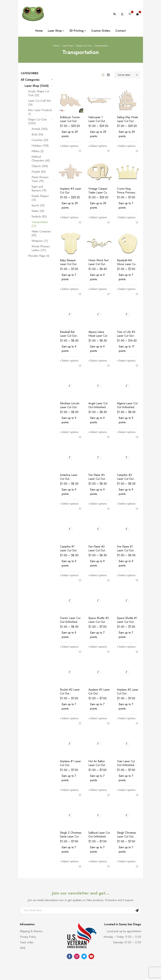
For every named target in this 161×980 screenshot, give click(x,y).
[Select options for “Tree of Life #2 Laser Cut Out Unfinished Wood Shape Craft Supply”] (126, 361)
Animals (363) (40, 129)
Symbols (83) (39, 217)
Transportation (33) (40, 224)
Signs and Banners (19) (39, 189)
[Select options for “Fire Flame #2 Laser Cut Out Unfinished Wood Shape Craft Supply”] (98, 575)
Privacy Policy (28, 937)
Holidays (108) (40, 146)
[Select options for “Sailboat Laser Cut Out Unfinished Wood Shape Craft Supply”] (98, 861)
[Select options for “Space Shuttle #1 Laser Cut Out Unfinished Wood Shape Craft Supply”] (126, 647)
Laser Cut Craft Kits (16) (39, 103)
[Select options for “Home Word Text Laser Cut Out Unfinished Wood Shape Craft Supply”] (98, 289)
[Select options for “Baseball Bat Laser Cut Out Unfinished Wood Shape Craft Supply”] (69, 361)
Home (56, 46)
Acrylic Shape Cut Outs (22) (39, 93)
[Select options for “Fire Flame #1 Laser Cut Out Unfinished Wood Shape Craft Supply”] (126, 575)
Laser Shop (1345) (37, 86)
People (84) (39, 172)
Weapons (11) (40, 241)
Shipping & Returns (31, 931)
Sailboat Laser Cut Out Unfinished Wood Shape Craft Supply (99, 838)
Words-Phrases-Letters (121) (41, 248)
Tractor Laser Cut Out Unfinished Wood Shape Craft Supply (70, 624)
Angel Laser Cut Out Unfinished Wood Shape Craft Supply (98, 409)
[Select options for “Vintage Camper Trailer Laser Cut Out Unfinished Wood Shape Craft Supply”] (98, 217)
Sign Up (137, 910)
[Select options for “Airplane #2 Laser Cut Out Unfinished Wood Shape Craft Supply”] (126, 718)
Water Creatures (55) (41, 233)
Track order (27, 942)
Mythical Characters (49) (41, 159)
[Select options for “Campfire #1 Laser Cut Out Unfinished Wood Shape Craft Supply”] (69, 575)
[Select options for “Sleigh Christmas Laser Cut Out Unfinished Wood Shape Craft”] (126, 861)
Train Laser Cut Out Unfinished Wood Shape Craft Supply (126, 767)
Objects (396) (40, 166)
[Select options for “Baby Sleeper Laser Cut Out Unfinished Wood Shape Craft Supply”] (69, 289)
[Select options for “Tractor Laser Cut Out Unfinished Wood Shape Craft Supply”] (69, 647)
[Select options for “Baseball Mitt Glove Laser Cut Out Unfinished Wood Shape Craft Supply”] (126, 289)
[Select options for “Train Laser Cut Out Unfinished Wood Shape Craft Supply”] (126, 790)
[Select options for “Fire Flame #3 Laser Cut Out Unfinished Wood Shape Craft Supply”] (98, 504)
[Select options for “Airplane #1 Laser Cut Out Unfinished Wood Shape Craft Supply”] (69, 790)
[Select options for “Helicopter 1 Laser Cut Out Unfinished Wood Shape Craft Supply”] (98, 146)
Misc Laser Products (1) (40, 112)
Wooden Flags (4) (39, 256)
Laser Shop (68, 46)
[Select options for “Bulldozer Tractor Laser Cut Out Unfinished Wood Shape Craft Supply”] (69, 146)
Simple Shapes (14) (40, 198)
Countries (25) (40, 140)
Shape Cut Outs (84, 46)
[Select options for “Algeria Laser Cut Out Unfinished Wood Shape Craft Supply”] (126, 432)
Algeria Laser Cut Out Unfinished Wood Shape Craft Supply (127, 409)
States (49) (38, 211)
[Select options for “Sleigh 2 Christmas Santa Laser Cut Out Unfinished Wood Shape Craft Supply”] (69, 861)
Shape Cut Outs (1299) (37, 122)
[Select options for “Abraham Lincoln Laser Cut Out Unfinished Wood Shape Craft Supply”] (69, 432)
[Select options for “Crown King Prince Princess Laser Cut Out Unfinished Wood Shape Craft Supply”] (126, 217)
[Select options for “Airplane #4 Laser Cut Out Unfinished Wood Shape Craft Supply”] (69, 217)
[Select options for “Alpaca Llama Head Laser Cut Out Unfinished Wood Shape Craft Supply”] (98, 361)
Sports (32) (38, 205)
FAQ (23, 948)
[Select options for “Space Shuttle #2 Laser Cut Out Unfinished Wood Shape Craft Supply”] (98, 647)
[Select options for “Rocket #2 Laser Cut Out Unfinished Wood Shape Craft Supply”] (69, 718)
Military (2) (38, 151)
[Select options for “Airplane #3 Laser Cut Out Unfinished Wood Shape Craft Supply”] (98, 718)
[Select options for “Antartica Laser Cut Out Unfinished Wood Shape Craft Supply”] (69, 504)
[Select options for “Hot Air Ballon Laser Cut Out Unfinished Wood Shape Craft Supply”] (98, 790)
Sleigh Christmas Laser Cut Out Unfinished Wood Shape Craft (127, 838)
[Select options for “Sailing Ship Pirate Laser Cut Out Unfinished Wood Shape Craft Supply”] (126, 146)
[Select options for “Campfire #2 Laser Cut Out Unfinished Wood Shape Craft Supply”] (126, 504)
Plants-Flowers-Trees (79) (40, 179)
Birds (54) (37, 135)
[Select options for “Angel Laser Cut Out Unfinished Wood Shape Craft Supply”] (98, 432)
